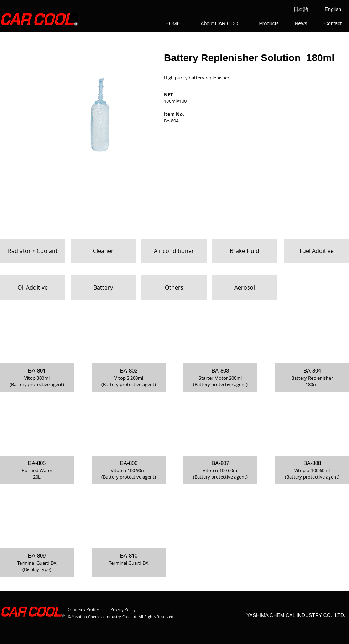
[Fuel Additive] (316, 251)
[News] (301, 24)
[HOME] (173, 24)
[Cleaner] (103, 251)
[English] (333, 10)
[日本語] (301, 10)
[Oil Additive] (33, 288)
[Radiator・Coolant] (33, 251)
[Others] (174, 288)
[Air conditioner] (174, 251)
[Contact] (333, 24)
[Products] (269, 24)
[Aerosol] (244, 288)
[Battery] (103, 288)
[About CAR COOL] (221, 24)
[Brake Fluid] (244, 251)
